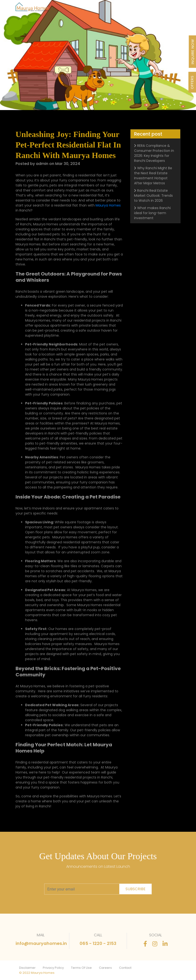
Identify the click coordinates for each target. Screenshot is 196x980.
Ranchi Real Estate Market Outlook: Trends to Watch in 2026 (153, 196)
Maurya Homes (108, 205)
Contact (125, 968)
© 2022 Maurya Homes (37, 973)
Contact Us (163, 8)
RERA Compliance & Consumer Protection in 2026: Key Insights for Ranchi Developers (154, 154)
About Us (90, 8)
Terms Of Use (81, 968)
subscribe (136, 889)
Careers (105, 968)
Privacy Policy (53, 968)
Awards (105, 8)
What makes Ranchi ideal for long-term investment (152, 214)
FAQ (149, 8)
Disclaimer (27, 968)
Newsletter (122, 8)
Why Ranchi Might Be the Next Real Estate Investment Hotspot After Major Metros (153, 177)
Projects (52, 8)
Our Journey (71, 8)
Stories (138, 8)
